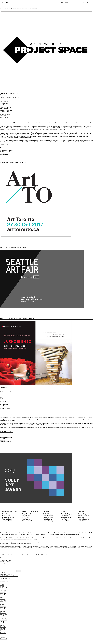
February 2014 (3, 613)
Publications (78, 3)
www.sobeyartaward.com (5, 563)
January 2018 (3, 590)
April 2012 (2, 624)
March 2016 (2, 599)
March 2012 (2, 625)
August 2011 (3, 630)
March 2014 (2, 611)
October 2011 (3, 627)
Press (72, 3)
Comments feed (3, 639)
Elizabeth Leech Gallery (5, 579)
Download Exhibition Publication (7, 432)
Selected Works (65, 3)
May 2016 (2, 597)
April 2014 (2, 610)
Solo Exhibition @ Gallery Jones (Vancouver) (9, 576)
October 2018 (3, 589)
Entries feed (3, 637)
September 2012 (3, 620)
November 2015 (3, 603)
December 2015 (3, 602)
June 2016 (2, 596)
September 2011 (3, 628)
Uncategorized (3, 633)
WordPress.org (3, 640)
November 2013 (3, 614)
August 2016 (3, 595)
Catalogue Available (4, 145)
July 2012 (2, 621)
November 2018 (3, 588)
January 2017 (3, 592)
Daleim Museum (3, 580)
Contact (89, 3)
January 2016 (3, 600)
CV (84, 3)
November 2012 (3, 617)
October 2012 (3, 618)
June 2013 (2, 616)
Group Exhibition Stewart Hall (6, 574)
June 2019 (2, 585)
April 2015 (2, 604)
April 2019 (2, 586)
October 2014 (3, 607)
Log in (1, 636)
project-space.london (4, 154)
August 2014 (3, 609)
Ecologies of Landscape (5, 577)
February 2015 (3, 606)
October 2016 (3, 593)
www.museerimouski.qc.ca (6, 442)
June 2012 (2, 623)
